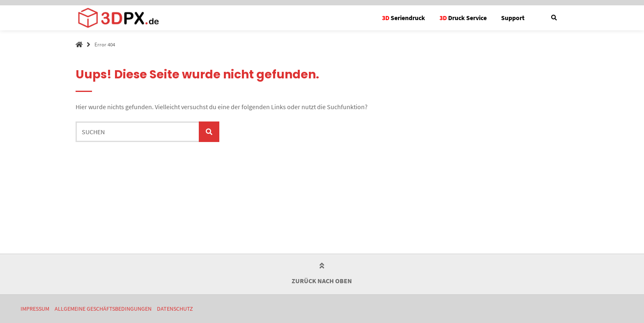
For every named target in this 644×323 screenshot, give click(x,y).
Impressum (35, 309)
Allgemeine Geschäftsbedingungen (103, 309)
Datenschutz (175, 309)
